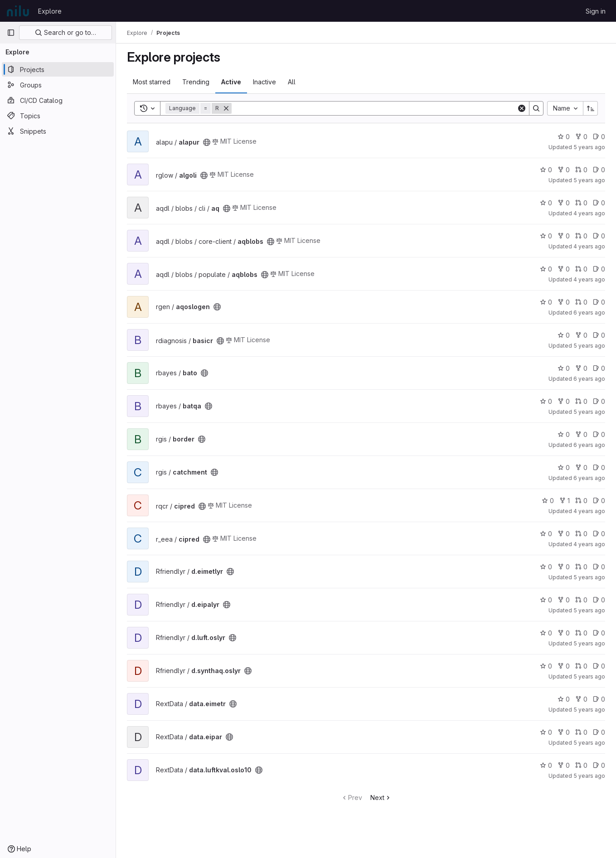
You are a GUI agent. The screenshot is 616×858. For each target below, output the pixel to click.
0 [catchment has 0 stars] (564, 468)
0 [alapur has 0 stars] (564, 137)
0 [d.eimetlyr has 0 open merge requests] (581, 567)
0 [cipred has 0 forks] (564, 534)
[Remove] (226, 108)
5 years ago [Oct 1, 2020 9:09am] (589, 412)
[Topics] (58, 116)
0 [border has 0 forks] (581, 434)
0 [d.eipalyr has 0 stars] (546, 600)
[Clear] (522, 108)
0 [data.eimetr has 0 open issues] (599, 699)
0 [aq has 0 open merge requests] (581, 203)
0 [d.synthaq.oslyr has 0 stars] (546, 666)
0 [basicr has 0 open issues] (599, 335)
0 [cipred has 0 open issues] (599, 501)
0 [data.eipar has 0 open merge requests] (581, 732)
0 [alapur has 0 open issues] (599, 137)
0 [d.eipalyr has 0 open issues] (599, 600)
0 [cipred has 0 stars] (548, 501)
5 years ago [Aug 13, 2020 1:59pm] (589, 643)
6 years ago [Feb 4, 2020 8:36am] (589, 478)
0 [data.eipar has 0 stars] (546, 732)
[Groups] (58, 85)
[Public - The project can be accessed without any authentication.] (207, 142)
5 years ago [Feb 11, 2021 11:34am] (589, 346)
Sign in (596, 11)
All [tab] (292, 82)
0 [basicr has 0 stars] (564, 335)
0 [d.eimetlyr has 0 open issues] (599, 567)
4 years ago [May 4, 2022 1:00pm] (589, 279)
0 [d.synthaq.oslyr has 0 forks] (564, 666)
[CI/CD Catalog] (58, 100)
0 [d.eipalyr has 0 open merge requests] (581, 600)
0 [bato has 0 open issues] (599, 368)
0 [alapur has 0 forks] (581, 137)
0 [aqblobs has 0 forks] (564, 236)
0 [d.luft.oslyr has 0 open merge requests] (581, 633)
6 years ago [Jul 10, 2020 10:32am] (589, 313)
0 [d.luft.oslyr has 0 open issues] (599, 633)
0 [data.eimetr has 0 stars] (564, 699)
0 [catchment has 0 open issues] (599, 468)
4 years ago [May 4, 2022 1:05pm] (589, 246)
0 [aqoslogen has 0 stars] (546, 302)
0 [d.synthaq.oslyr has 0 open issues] (599, 666)
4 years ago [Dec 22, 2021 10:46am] (589, 544)
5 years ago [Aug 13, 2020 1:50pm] (589, 577)
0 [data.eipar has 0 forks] (564, 732)
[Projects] (58, 69)
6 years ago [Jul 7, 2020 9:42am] (589, 379)
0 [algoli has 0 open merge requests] (581, 170)
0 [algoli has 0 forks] (564, 170)
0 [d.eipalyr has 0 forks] (564, 600)
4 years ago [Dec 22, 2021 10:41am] (589, 511)
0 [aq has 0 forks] (564, 203)
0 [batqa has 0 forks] (564, 401)
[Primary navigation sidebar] (11, 33)
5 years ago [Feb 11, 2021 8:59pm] (589, 776)
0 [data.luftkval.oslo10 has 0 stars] (546, 765)
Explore (50, 11)
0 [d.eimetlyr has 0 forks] (564, 567)
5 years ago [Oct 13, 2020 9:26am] (589, 147)
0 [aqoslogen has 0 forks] (564, 302)
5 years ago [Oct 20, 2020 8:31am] (589, 180)
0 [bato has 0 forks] (581, 368)
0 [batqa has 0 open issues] (599, 401)
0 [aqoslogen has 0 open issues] (599, 302)
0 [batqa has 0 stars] (546, 401)
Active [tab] (231, 82)
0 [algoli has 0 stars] (546, 170)
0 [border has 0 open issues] (599, 434)
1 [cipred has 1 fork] (565, 501)
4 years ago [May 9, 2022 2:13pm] (589, 213)
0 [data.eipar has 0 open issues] (599, 732)
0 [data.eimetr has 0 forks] (581, 699)
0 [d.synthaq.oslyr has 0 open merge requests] (581, 666)
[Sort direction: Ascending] (591, 108)
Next (381, 797)
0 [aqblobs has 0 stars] (546, 236)
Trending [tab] (196, 82)
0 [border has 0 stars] (564, 434)
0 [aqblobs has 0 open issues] (599, 236)
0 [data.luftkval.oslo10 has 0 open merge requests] (581, 765)
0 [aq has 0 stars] (546, 203)
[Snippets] (58, 131)
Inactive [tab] (264, 82)
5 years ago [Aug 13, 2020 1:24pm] (589, 710)
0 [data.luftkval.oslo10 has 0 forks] (564, 765)
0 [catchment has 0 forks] (581, 468)
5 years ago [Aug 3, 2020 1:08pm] (589, 676)
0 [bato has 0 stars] (564, 368)
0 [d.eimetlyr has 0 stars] (546, 567)
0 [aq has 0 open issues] (599, 203)
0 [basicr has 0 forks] (581, 335)
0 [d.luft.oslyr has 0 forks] (564, 633)
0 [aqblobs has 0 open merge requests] (581, 236)
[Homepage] (18, 11)
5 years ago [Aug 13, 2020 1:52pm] (589, 610)
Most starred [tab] (152, 82)
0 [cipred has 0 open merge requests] (581, 501)
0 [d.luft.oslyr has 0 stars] (546, 633)
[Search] (374, 108)
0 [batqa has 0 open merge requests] (581, 401)
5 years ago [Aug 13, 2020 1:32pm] (589, 743)
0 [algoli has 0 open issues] (599, 170)
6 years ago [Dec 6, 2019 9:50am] (589, 445)
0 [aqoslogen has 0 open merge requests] (581, 302)
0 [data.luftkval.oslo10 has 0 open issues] (599, 765)
